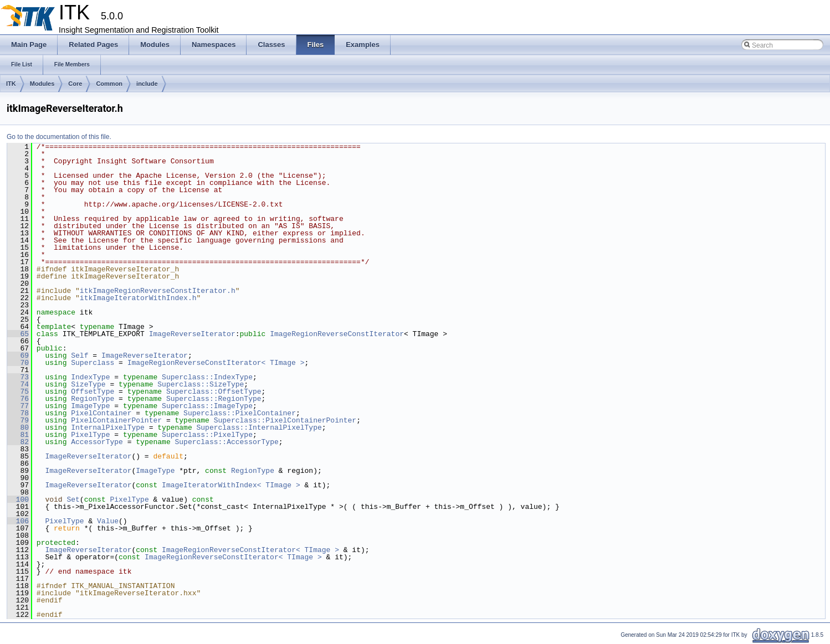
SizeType (88, 384)
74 (18, 384)
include (147, 84)
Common (109, 84)
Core (75, 84)
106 (18, 521)
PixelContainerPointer (116, 420)
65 (18, 334)
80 (18, 427)
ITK (11, 84)
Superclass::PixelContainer (240, 413)
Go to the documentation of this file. (59, 137)
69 (18, 356)
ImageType (90, 406)
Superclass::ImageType (207, 406)
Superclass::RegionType (214, 399)
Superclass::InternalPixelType (259, 427)
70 (18, 363)
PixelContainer (101, 413)
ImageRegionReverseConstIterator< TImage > (216, 363)
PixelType (90, 435)
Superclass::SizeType (201, 384)
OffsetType (93, 391)
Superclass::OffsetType (214, 391)
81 (18, 435)
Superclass (93, 363)
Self (80, 356)
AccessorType (97, 442)
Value (108, 521)
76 (18, 399)
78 (18, 413)
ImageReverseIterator (192, 334)
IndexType (90, 377)
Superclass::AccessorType (226, 442)
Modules (42, 84)
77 (18, 406)
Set (73, 499)
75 (18, 391)
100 (18, 499)
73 (18, 377)
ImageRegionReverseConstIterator (337, 334)
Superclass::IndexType (207, 377)
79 (18, 420)
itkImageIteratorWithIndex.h (138, 298)
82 (18, 442)
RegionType (93, 399)
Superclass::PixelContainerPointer (285, 420)
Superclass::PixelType (207, 435)
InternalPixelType (108, 427)
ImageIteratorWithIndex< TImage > (231, 485)
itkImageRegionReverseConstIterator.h (158, 291)
